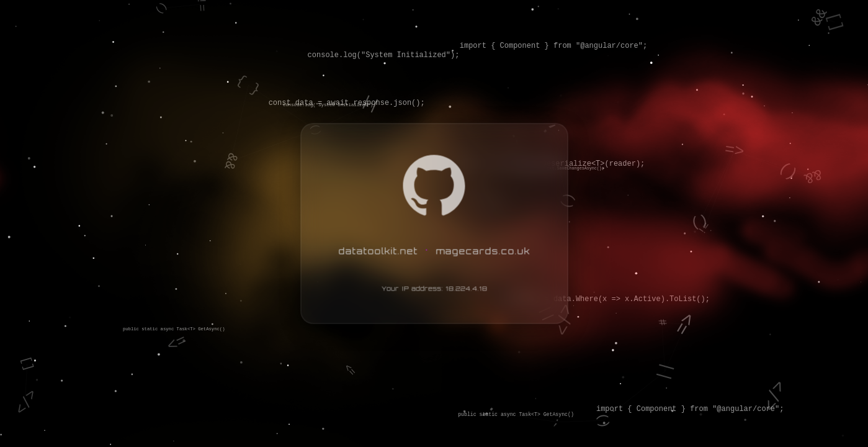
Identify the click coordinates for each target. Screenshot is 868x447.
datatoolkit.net (378, 251)
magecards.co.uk (483, 251)
